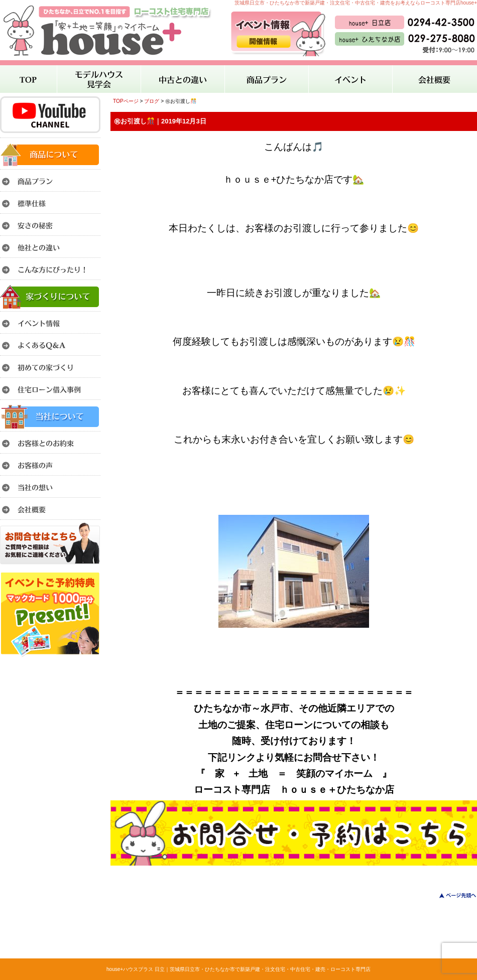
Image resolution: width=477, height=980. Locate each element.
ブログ (152, 101)
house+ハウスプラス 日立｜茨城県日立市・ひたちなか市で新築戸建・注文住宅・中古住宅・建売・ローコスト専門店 (238, 969)
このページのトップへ (452, 895)
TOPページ (126, 101)
